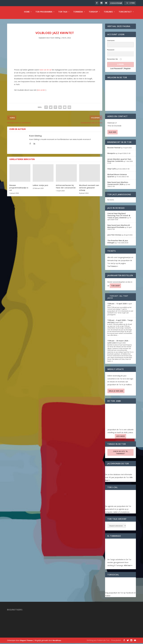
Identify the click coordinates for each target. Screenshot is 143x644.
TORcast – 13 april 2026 (117, 305)
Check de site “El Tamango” (120, 454)
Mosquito (111, 155)
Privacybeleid (116, 642)
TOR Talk (63, 14)
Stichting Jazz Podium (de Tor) (98, 642)
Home (27, 14)
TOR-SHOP (115, 287)
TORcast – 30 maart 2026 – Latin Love (118, 343)
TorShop (93, 14)
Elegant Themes (26, 642)
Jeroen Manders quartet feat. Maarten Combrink (119, 162)
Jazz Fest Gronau (114, 236)
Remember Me (112, 61)
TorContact (125, 14)
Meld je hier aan (116, 393)
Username (111, 42)
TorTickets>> (113, 268)
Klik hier (113, 134)
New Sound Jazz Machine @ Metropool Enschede (119, 228)
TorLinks (108, 14)
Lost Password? (116, 70)
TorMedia (78, 14)
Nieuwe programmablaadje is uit (19, 189)
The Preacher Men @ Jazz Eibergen (118, 243)
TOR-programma (44, 14)
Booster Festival (114, 149)
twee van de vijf (45, 71)
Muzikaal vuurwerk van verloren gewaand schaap (89, 189)
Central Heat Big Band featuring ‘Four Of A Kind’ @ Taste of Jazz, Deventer (119, 217)
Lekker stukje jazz (40, 187)
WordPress (57, 642)
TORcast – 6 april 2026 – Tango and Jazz (120, 323)
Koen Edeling (55, 39)
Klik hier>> (128, 567)
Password (111, 51)
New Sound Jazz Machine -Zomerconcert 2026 (118, 185)
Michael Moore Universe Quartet (117, 177)
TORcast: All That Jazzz (118, 299)
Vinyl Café (112, 170)
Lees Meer (120, 438)
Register (127, 70)
